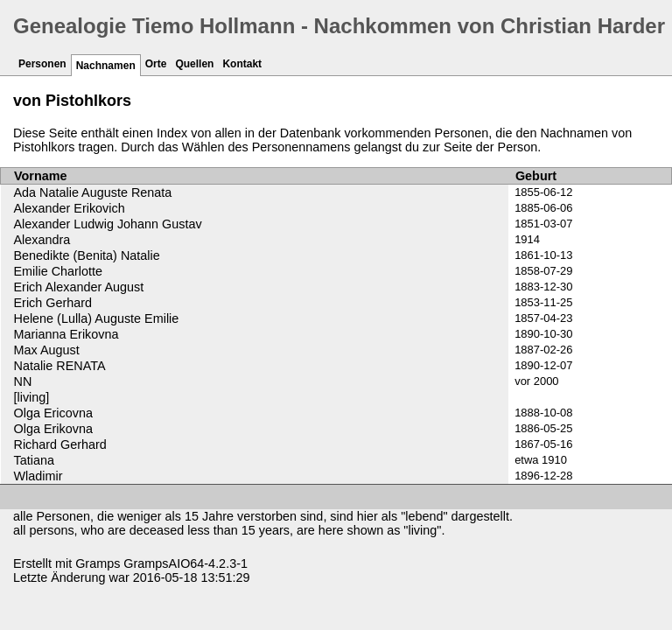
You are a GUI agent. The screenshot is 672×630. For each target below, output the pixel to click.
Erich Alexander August (79, 287)
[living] (32, 397)
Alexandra (42, 240)
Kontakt (242, 64)
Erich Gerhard (53, 303)
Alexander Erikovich (70, 208)
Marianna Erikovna (66, 334)
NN (23, 381)
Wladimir (38, 476)
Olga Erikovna (53, 429)
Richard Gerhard (60, 444)
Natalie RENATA (60, 366)
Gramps (98, 563)
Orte (156, 64)
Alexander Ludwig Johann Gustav (108, 224)
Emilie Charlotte (59, 271)
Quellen (194, 64)
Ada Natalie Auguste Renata (93, 192)
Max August (47, 350)
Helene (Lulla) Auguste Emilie (97, 318)
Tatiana (34, 460)
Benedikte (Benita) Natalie (87, 255)
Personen (42, 64)
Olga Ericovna (53, 413)
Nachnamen (106, 66)
